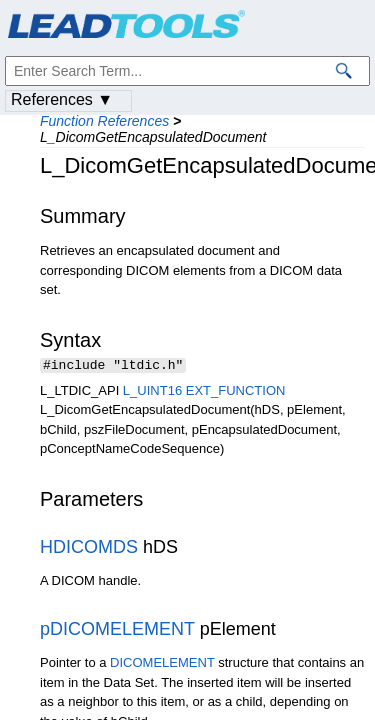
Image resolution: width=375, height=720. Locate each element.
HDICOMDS (89, 549)
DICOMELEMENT (162, 664)
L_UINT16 (152, 392)
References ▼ (62, 99)
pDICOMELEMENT (117, 631)
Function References (104, 121)
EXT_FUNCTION (236, 392)
